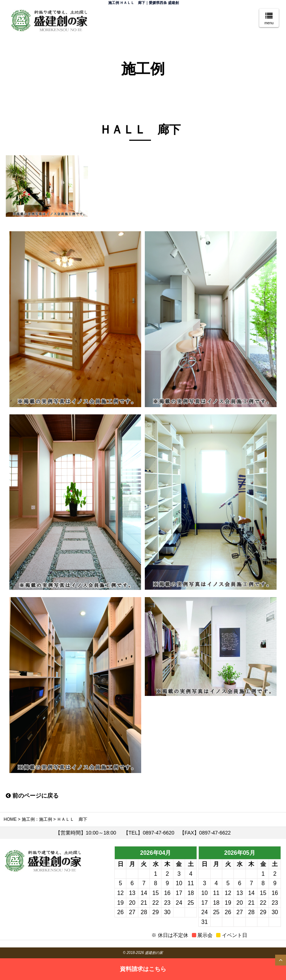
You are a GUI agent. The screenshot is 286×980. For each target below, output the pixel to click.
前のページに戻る (32, 796)
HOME (10, 819)
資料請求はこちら (143, 969)
